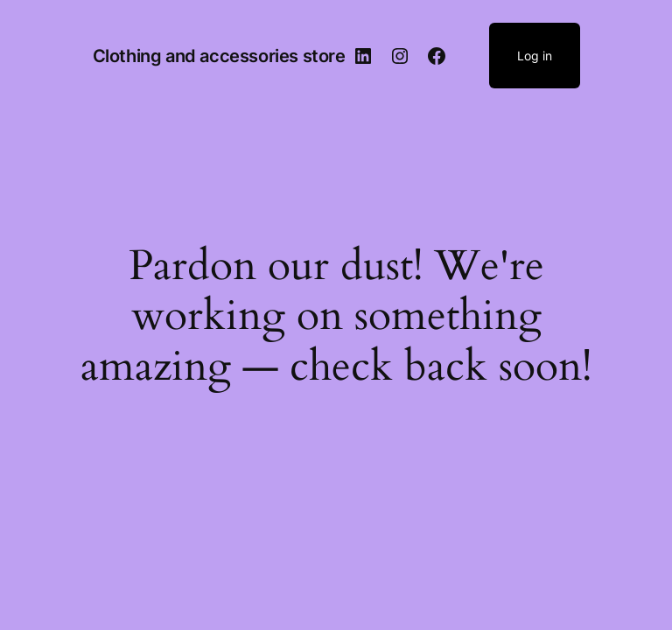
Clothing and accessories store (219, 56)
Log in (535, 56)
